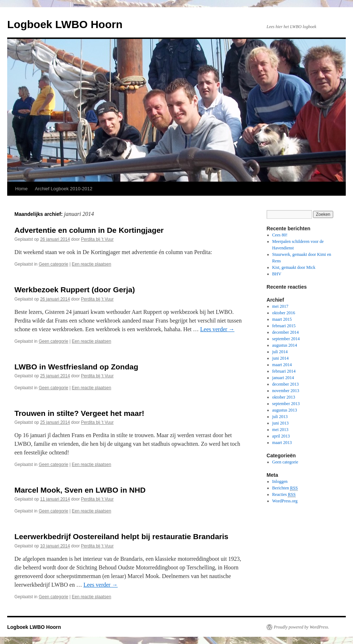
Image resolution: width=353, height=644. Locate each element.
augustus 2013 (285, 410)
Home (21, 189)
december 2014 (286, 332)
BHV (277, 274)
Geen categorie (53, 264)
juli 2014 (280, 352)
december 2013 (286, 384)
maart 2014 (282, 365)
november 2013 (286, 391)
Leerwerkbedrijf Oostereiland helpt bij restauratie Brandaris (121, 536)
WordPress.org (285, 501)
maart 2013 (282, 443)
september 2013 (286, 404)
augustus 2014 (285, 345)
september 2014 (286, 339)
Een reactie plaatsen (91, 264)
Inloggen (280, 481)
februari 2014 (284, 371)
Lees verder (217, 329)
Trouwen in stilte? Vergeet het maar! (79, 413)
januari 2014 (283, 378)
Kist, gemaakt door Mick (294, 267)
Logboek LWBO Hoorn (65, 24)
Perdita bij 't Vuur (97, 239)
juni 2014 (281, 358)
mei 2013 (280, 430)
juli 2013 (280, 417)
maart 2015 (282, 319)
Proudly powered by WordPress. (301, 627)
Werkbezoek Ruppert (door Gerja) (75, 290)
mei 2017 (280, 306)
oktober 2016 (284, 313)
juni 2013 (281, 423)
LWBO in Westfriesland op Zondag (76, 367)
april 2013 (281, 436)
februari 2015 (284, 326)
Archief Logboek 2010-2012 (64, 189)
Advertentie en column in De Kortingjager (89, 230)
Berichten (285, 488)
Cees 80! (280, 235)
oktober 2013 (284, 397)
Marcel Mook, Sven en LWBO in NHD (80, 490)
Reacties (284, 495)
